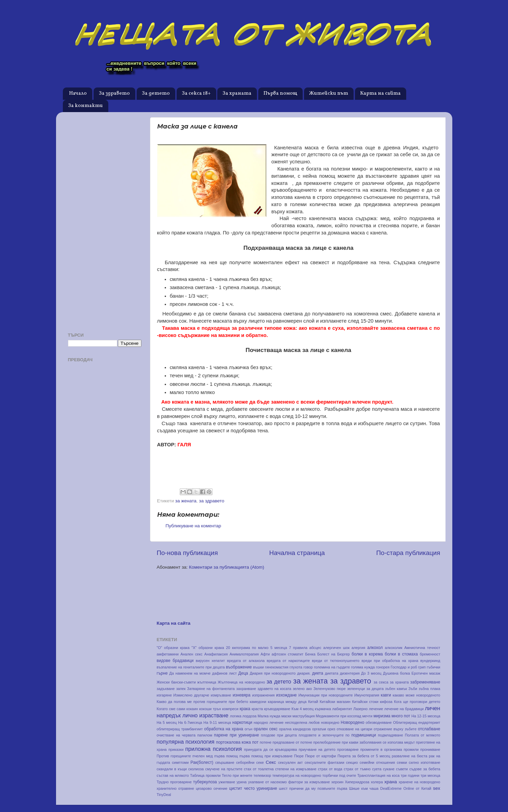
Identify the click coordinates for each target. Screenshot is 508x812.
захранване (246, 689)
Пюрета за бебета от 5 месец (364, 756)
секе (260, 762)
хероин (337, 782)
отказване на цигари (354, 729)
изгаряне (164, 695)
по (347, 735)
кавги (386, 695)
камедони (258, 702)
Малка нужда (269, 716)
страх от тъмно (357, 769)
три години (410, 775)
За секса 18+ (196, 93)
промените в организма (381, 749)
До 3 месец (371, 673)
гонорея (383, 667)
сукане (389, 769)
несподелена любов (302, 722)
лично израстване (205, 715)
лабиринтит (342, 709)
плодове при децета (279, 735)
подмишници (363, 735)
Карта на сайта (380, 93)
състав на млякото (173, 775)
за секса (381, 682)
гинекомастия (277, 667)
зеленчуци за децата (365, 689)
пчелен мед (202, 756)
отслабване (429, 729)
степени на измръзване (296, 769)
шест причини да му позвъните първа (313, 788)
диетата (332, 673)
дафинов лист (224, 673)
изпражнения (263, 695)
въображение (239, 667)
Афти (265, 654)
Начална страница (297, 553)
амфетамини (168, 654)
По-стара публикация (408, 553)
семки (402, 762)
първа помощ (226, 756)
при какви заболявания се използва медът (378, 742)
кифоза (386, 702)
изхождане (286, 695)
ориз (331, 729)
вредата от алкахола (246, 661)
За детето (156, 93)
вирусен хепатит (210, 661)
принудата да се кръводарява (270, 749)
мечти (367, 716)
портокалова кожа (233, 742)
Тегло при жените (237, 775)
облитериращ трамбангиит (180, 729)
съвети (402, 769)
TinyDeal (164, 795)
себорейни (245, 762)
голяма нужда (363, 667)
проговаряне (348, 749)
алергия (358, 648)
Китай (313, 702)
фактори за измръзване (309, 782)
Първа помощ (280, 93)
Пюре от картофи (320, 756)
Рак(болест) (202, 762)
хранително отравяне (176, 788)
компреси (230, 709)
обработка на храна (224, 729)
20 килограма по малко (247, 648)
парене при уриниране (236, 735)
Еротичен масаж (426, 673)
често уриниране (260, 788)
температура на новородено (297, 775)
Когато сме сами (171, 709)
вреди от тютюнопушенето (336, 661)
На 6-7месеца (190, 722)
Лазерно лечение (368, 709)
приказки (176, 749)
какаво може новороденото (416, 695)
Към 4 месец (303, 709)
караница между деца (287, 702)
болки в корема (367, 654)
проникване (430, 749)
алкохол (375, 648)
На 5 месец (167, 722)
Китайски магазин (335, 702)
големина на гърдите (332, 667)
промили (411, 749)
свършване (225, 762)
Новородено (352, 722)
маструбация (304, 716)
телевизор (262, 775)
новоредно (330, 722)
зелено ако (302, 689)
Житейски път (329, 93)
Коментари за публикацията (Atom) (226, 567)
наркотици (242, 722)
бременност (430, 654)
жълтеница (207, 682)
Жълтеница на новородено (241, 682)
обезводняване (379, 722)
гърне (162, 673)
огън (249, 729)
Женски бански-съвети (176, 682)
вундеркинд (430, 661)
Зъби (413, 689)
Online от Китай (417, 788)
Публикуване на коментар (194, 526)
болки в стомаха (401, 654)
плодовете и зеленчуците (321, 735)
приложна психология (213, 749)
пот (255, 742)
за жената (186, 501)
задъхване (166, 689)
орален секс (266, 729)
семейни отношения (377, 762)
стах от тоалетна (259, 769)
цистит (236, 788)
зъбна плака (429, 689)
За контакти (85, 106)
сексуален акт (290, 762)
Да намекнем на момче (190, 673)
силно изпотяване (425, 762)
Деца (243, 673)
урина (242, 782)
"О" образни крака (173, 648)
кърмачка (323, 709)
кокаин (192, 709)
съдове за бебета (425, 769)
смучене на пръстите (224, 769)
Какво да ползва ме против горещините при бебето (203, 702)
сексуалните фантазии (325, 762)
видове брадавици (175, 661)
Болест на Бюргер (334, 654)
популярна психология (186, 742)
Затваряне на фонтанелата (211, 689)
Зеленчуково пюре (329, 689)
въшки (259, 667)
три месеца (430, 775)
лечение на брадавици (404, 709)
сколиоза (196, 769)
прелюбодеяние (327, 742)
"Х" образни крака (208, 648)
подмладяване (390, 735)
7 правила (298, 648)
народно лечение (269, 722)
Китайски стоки (365, 702)
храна (391, 782)
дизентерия (350, 673)
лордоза (249, 716)
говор (308, 667)
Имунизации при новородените (325, 695)
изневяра (242, 695)
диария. (304, 673)
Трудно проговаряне (174, 782)
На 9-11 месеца (217, 722)
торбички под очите (339, 775)
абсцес (315, 648)
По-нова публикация (187, 553)
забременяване (425, 682)
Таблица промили (205, 775)
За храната (237, 93)
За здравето (114, 93)
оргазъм (319, 729)
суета (377, 769)
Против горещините (174, 756)
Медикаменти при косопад (338, 716)
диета (318, 673)
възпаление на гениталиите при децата (191, 667)
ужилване (227, 782)
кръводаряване (277, 709)
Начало (78, 93)
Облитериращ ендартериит (416, 722)
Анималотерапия (244, 654)
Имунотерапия (367, 695)
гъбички (433, 667)
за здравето (212, 501)
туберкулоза (205, 782)
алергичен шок (336, 648)
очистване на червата (176, 735)
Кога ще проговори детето (417, 702)
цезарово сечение (211, 788)
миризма (382, 716)
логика (236, 716)
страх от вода (330, 769)
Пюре (299, 756)
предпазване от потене (292, 742)
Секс (271, 762)
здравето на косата (274, 689)
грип (422, 667)
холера (377, 782)
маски (286, 716)
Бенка (310, 654)
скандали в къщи (172, 769)
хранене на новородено (420, 782)
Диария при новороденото (273, 673)
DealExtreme (391, 788)
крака (245, 709)
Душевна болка (396, 673)
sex (437, 788)
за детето (279, 681)
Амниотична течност (422, 648)
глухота (296, 667)
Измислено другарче (191, 695)
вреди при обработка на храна (390, 661)
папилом (205, 735)
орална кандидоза (295, 729)
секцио (352, 762)
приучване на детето (317, 749)
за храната (399, 682)
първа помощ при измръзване (266, 756)
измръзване (221, 695)
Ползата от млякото (423, 735)
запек (181, 689)
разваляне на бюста (410, 756)
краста (257, 709)
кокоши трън (210, 709)
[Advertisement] (105, 220)
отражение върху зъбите (395, 729)
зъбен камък (396, 689)
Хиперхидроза (357, 782)
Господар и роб (404, 667)
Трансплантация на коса (379, 775)
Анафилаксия (216, 654)
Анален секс (191, 654)
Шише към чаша (364, 788)
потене (265, 742)
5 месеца (279, 648)
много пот (401, 716)
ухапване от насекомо (267, 782)
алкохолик (394, 648)
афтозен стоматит (287, 654)
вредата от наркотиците (288, 661)
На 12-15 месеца (426, 716)
